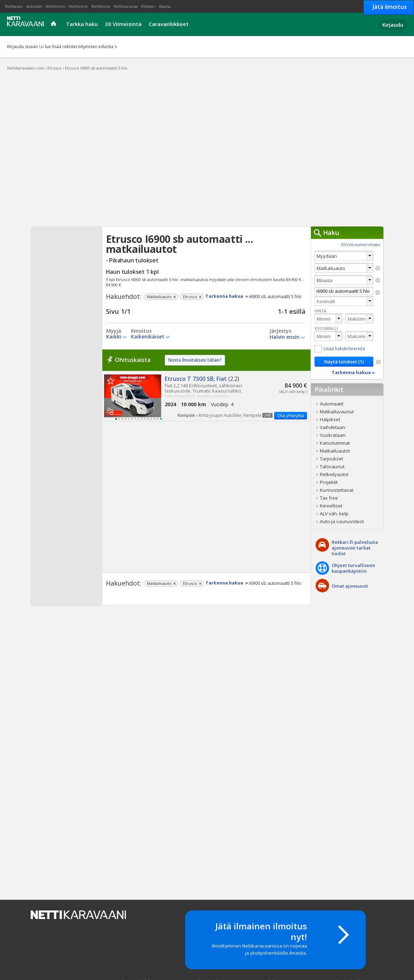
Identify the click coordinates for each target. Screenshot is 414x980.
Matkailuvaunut (337, 412)
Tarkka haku (82, 24)
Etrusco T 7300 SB (206, 396)
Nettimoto (55, 6)
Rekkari (148, 6)
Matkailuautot (335, 451)
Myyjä (114, 331)
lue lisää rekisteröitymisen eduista (79, 47)
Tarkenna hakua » (227, 296)
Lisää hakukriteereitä (344, 349)
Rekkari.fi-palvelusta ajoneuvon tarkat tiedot (355, 548)
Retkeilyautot (334, 474)
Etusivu (54, 24)
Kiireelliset (331, 506)
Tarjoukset (331, 459)
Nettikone (101, 6)
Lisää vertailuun (110, 411)
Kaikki (114, 336)
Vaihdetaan (333, 427)
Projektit (329, 482)
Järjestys (280, 331)
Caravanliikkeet (169, 24)
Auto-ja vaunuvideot (342, 521)
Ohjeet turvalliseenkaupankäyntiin (353, 568)
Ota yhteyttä (290, 415)
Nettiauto (14, 6)
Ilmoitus (141, 331)
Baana (165, 6)
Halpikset (330, 419)
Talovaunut (332, 466)
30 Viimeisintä (123, 24)
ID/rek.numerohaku (361, 244)
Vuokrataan (333, 435)
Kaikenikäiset (148, 336)
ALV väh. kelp (334, 514)
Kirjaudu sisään (22, 47)
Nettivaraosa (126, 6)
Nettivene (78, 6)
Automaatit (332, 404)
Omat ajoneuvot (350, 586)
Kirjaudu (393, 25)
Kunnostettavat (337, 490)
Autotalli (34, 6)
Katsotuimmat (335, 443)
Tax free (329, 498)
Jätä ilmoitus (390, 7)
